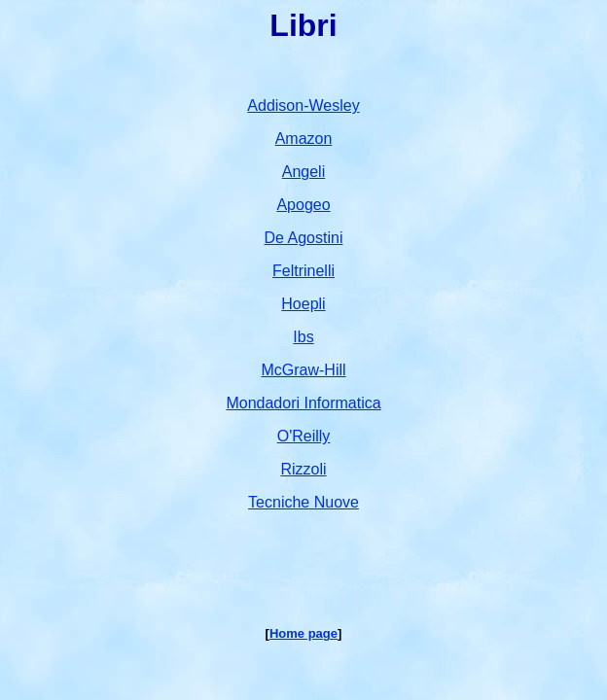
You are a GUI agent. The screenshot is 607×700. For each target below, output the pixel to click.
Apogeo (303, 205)
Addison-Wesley (303, 105)
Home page (303, 633)
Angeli (303, 172)
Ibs (303, 337)
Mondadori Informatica (303, 403)
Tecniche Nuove (303, 502)
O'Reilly (304, 436)
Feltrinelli (303, 271)
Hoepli (303, 304)
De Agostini (304, 238)
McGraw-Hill (303, 370)
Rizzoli (303, 469)
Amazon (304, 139)
